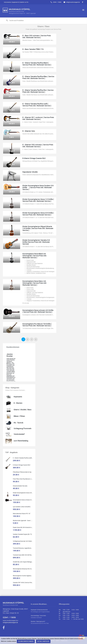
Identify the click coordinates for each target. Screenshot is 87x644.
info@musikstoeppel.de (73, 2)
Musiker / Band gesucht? (44, 622)
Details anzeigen (43, 641)
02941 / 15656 (57, 2)
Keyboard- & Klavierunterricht (44, 611)
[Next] (36, 339)
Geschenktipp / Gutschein (44, 617)
